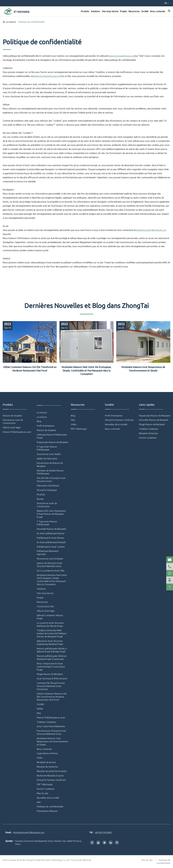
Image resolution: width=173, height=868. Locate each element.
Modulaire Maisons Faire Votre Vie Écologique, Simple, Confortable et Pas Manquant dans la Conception (86, 370)
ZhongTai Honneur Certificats (51, 780)
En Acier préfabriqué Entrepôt (51, 542)
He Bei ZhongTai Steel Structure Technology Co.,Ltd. (45, 860)
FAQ (39, 713)
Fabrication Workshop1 (48, 486)
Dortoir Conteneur (46, 789)
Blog (39, 421)
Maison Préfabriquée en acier (17, 432)
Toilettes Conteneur (46, 722)
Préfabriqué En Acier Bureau (50, 538)
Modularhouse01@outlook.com (47, 4)
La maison (11, 22)
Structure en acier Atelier (49, 454)
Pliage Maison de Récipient (50, 674)
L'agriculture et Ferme (47, 753)
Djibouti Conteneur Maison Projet (50, 617)
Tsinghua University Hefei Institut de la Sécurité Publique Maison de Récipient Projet (52, 633)
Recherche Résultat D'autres (50, 776)
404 (39, 802)
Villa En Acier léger (12, 428)
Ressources (134, 11)
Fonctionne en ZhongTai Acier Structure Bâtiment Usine (51, 732)
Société (145, 11)
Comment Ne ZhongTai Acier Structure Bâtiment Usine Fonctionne (51, 686)
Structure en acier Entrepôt (50, 559)
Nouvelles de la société (48, 798)
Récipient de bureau (46, 762)
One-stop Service (110, 11)
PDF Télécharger (45, 784)
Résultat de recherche (47, 767)
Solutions (95, 11)
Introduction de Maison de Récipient (50, 465)
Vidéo (40, 758)
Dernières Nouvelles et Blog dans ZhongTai (87, 306)
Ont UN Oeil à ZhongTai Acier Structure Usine (51, 480)
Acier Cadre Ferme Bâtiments (51, 726)
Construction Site (45, 606)
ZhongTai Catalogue (47, 490)
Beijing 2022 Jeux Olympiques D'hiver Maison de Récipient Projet (51, 514)
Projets (123, 11)
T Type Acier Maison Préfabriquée (47, 523)
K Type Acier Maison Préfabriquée (47, 448)
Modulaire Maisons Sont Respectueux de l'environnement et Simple (143, 369)
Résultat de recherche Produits (52, 771)
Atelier (40, 709)
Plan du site (42, 793)
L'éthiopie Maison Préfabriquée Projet (52, 436)
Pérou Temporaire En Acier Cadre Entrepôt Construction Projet (51, 667)
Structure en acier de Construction (13, 422)
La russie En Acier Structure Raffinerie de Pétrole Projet (50, 624)
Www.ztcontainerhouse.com (121, 56)
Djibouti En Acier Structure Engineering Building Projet (50, 643)
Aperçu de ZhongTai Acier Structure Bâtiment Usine (49, 565)
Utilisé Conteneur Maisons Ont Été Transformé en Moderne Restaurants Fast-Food (30, 369)
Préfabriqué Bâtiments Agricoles (48, 553)
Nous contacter (158, 11)
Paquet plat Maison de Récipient (52, 442)
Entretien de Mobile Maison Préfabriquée (50, 472)
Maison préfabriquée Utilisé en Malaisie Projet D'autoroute (52, 658)
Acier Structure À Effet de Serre (52, 679)
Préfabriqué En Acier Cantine (51, 547)
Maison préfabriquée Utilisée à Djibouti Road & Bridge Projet (52, 650)
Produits (85, 11)
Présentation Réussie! (47, 811)
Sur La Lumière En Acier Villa (51, 571)
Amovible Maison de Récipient (51, 529)
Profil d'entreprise (45, 426)
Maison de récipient (12, 416)
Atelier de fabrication (47, 459)
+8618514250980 (14, 4)
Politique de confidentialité (31, 22)
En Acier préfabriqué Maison (51, 533)
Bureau (40, 499)
